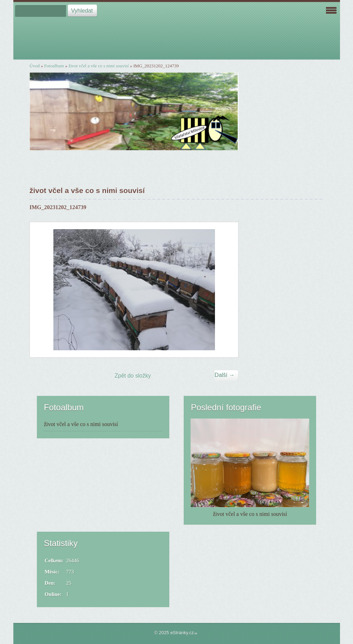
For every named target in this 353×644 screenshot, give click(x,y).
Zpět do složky (133, 376)
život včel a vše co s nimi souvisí (99, 66)
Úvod (35, 66)
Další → (225, 375)
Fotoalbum (54, 66)
